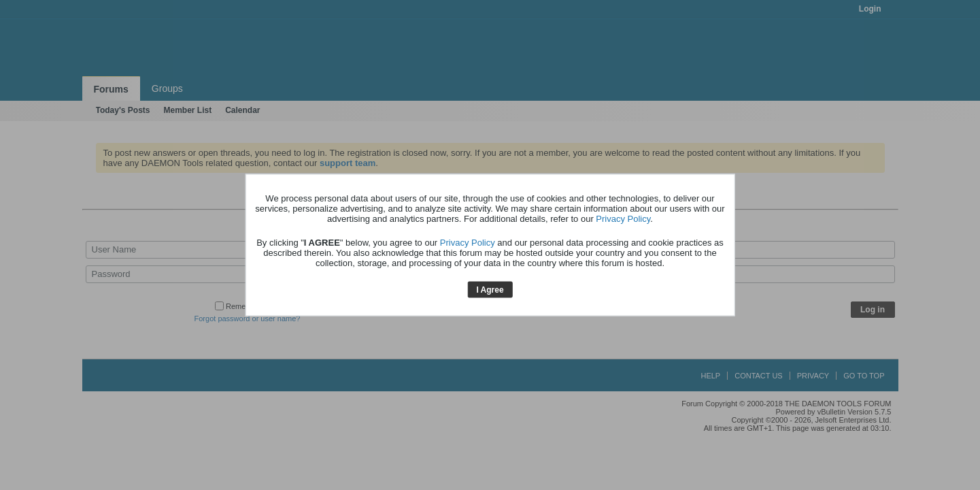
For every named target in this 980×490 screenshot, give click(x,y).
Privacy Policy (623, 218)
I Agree (490, 289)
